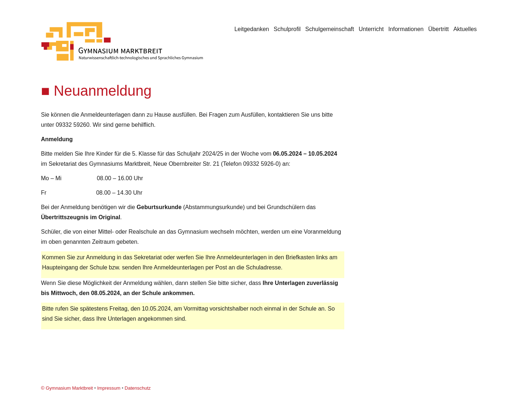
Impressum (109, 388)
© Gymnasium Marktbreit (67, 388)
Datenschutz (138, 388)
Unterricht (371, 29)
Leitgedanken (252, 29)
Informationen (406, 29)
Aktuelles (465, 29)
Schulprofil (287, 29)
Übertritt (439, 29)
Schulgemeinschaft (330, 29)
